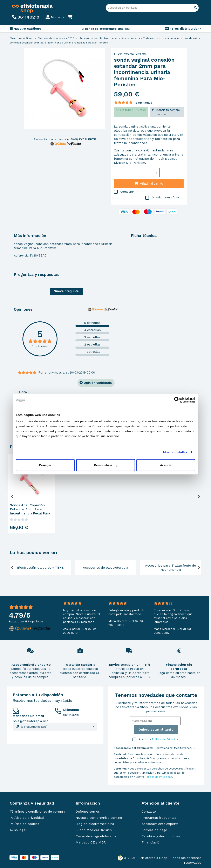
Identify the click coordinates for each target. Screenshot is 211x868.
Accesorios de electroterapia (105, 568)
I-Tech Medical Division (130, 54)
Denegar (45, 465)
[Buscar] (152, 8)
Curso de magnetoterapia (96, 836)
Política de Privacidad (166, 739)
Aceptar (166, 465)
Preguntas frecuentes (159, 818)
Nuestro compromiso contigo (99, 818)
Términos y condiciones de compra (38, 811)
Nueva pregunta (66, 291)
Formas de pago (154, 830)
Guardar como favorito (164, 198)
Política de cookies (24, 824)
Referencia (21, 255)
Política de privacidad (27, 818)
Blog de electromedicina (95, 824)
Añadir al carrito (149, 183)
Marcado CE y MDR (91, 842)
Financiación (152, 842)
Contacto (149, 811)
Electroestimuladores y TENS (40, 568)
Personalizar (106, 465)
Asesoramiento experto (160, 824)
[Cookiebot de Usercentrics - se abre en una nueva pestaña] (177, 400)
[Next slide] (199, 496)
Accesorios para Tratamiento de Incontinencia (171, 568)
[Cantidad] (149, 173)
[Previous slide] (12, 496)
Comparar (124, 192)
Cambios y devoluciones (161, 836)
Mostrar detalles (175, 452)
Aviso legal (18, 830)
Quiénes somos (88, 811)
